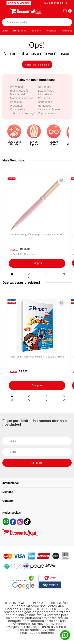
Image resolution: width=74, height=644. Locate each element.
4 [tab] (64, 274)
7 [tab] (46, 277)
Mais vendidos (19, 94)
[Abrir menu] (5, 11)
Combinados (18, 109)
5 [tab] (12, 277)
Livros (5, 31)
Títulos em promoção (23, 113)
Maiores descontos (22, 98)
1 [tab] (12, 274)
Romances (45, 106)
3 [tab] (46, 274)
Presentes (51, 31)
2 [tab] (29, 274)
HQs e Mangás (19, 91)
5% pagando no (56, 3)
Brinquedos (19, 31)
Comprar (37, 263)
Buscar (66, 22)
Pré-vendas (17, 87)
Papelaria (35, 31)
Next (68, 223)
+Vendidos (66, 31)
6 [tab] (29, 277)
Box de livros (46, 91)
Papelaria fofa (47, 113)
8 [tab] (64, 400)
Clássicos (44, 98)
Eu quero (37, 463)
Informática (45, 94)
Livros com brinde (49, 109)
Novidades (45, 87)
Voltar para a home (37, 65)
